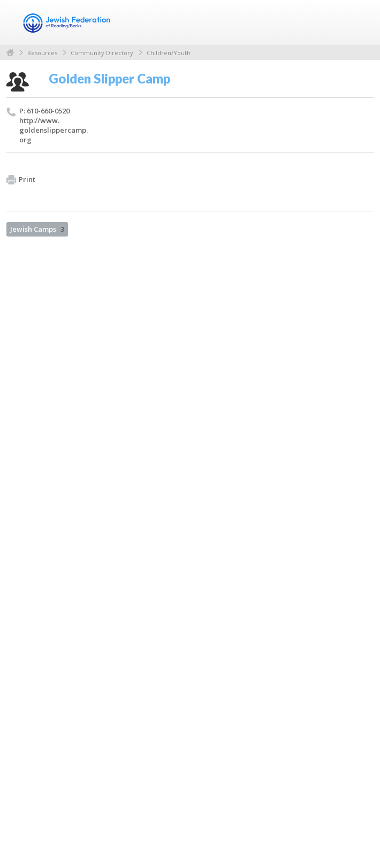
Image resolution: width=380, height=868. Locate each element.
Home (10, 53)
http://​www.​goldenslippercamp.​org (54, 130)
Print (21, 180)
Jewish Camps (37, 229)
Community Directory (102, 53)
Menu (361, 22)
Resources (42, 53)
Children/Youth (169, 53)
